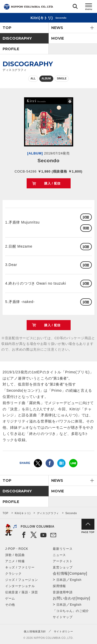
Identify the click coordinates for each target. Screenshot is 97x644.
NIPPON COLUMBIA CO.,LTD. (28, 7)
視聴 (86, 228)
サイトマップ (63, 617)
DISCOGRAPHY (17, 38)
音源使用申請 (63, 592)
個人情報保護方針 (35, 631)
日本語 (61, 580)
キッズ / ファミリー (20, 567)
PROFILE (11, 49)
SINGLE (62, 79)
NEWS (57, 28)
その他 (10, 605)
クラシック (13, 574)
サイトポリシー (64, 631)
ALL (33, 79)
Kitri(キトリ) (23, 513)
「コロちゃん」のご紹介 (71, 611)
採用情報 (59, 586)
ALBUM (46, 79)
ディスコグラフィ (48, 513)
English (76, 580)
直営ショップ (63, 567)
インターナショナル (20, 586)
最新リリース (63, 549)
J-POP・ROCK (17, 549)
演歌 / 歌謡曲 (15, 555)
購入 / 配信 (52, 183)
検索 (75, 7)
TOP (7, 28)
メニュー (89, 7)
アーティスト (63, 561)
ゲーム (10, 598)
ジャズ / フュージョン (21, 580)
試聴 (86, 217)
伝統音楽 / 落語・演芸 (21, 592)
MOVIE (58, 38)
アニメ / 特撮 (15, 561)
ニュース (59, 555)
